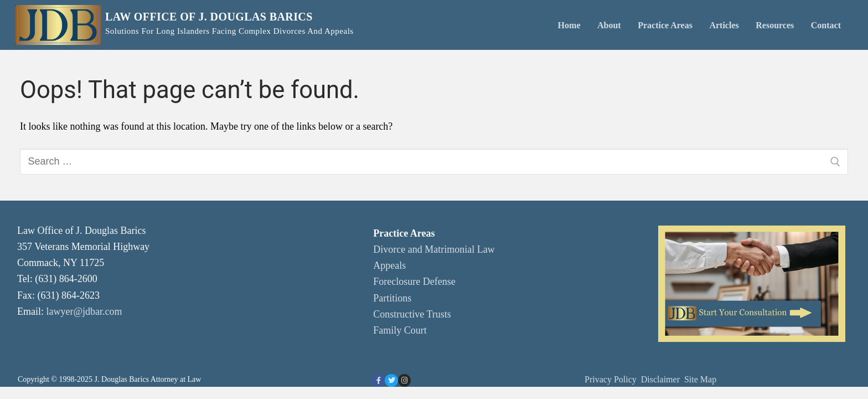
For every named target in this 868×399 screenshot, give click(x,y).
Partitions (392, 298)
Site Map (700, 379)
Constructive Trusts (412, 314)
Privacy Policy (611, 379)
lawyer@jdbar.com (84, 311)
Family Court (400, 330)
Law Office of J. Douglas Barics (209, 17)
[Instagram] (404, 380)
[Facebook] (378, 380)
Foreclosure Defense (414, 282)
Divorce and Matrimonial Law (434, 249)
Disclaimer (662, 379)
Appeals (389, 265)
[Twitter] (391, 380)
